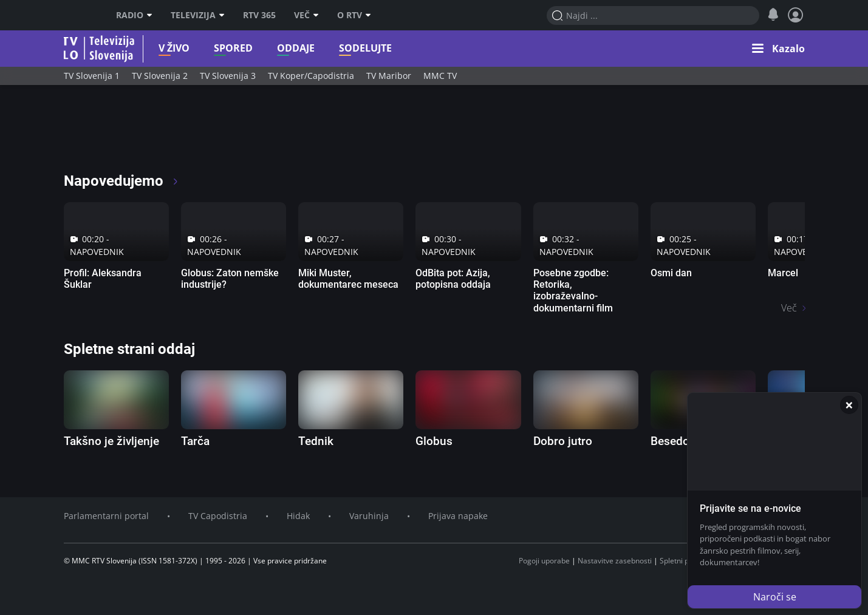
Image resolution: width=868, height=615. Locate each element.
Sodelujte (347, 48)
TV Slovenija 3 (228, 76)
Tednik (316, 441)
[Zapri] (849, 405)
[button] (778, 49)
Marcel (783, 273)
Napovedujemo (122, 181)
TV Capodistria (218, 516)
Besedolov (678, 441)
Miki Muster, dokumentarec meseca (348, 279)
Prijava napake (458, 516)
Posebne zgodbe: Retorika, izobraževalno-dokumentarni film (573, 291)
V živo (155, 48)
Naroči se (775, 597)
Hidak (298, 516)
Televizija (198, 15)
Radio (134, 15)
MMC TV (440, 76)
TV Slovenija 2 (160, 76)
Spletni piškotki (685, 561)
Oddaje (277, 48)
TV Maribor (389, 76)
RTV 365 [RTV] (259, 15)
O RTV (354, 15)
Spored (214, 48)
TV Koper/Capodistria (311, 76)
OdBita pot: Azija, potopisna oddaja (453, 279)
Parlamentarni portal (106, 516)
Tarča (195, 441)
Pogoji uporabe (544, 561)
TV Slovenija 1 (92, 76)
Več (306, 15)
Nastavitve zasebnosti (615, 561)
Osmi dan (671, 273)
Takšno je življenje (111, 441)
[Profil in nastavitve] (796, 15)
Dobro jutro (563, 441)
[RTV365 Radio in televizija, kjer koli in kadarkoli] (174, 134)
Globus (434, 441)
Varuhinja (369, 516)
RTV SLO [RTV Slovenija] (79, 15)
